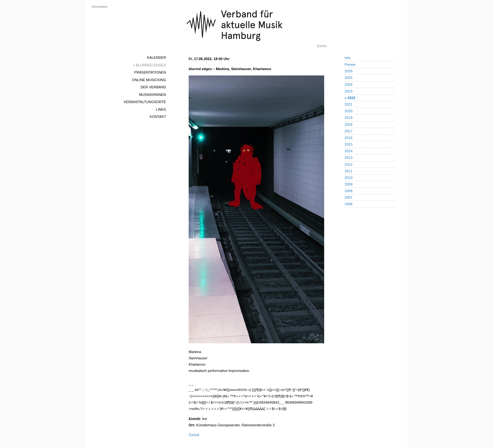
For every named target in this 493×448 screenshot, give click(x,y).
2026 (349, 71)
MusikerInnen (152, 95)
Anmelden (100, 7)
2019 (349, 118)
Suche (322, 46)
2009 (349, 184)
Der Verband (153, 87)
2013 (349, 158)
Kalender (157, 58)
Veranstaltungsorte (145, 102)
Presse (350, 64)
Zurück (194, 435)
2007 (349, 197)
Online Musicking (149, 80)
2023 (349, 91)
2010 (349, 178)
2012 (349, 164)
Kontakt (158, 117)
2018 (349, 124)
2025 (349, 78)
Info (348, 58)
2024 (349, 85)
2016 (349, 138)
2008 (349, 191)
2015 (349, 144)
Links (161, 109)
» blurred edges (150, 65)
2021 (349, 104)
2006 (349, 204)
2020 (349, 111)
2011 (349, 171)
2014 (349, 151)
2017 (349, 131)
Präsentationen (150, 72)
